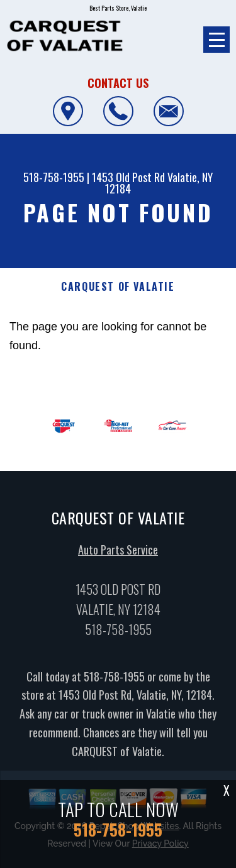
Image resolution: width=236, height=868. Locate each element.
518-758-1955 (54, 177)
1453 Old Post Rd (128, 177)
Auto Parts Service (118, 553)
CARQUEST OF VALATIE (118, 287)
